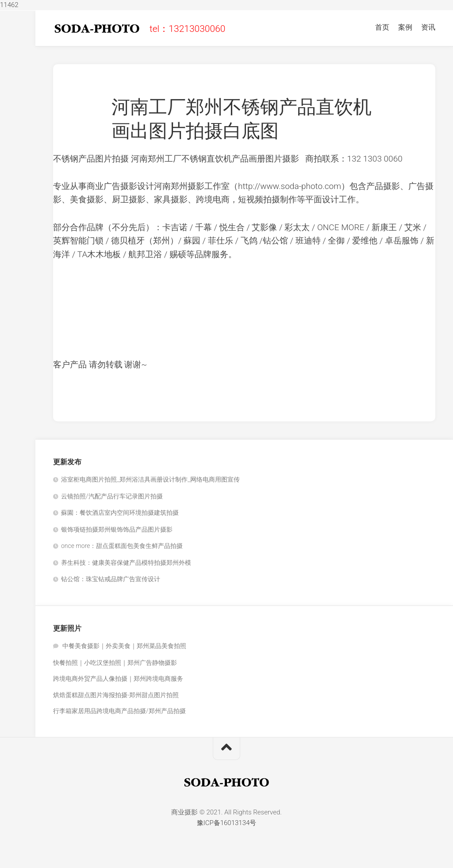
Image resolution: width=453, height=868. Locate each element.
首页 (382, 27)
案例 (405, 27)
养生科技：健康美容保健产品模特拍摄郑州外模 (126, 563)
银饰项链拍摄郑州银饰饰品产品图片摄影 (117, 529)
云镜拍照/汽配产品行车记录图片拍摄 (112, 496)
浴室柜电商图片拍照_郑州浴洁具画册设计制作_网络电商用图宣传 (150, 479)
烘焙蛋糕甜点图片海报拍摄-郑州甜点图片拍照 (116, 695)
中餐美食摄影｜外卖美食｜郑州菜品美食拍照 (124, 646)
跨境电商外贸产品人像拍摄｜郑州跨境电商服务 (118, 679)
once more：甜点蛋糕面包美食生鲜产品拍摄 (122, 546)
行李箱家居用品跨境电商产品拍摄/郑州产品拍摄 (119, 711)
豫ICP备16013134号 (227, 823)
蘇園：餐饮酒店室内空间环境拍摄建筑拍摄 (120, 513)
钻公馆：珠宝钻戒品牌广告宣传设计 (111, 579)
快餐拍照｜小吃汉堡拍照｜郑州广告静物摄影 (115, 663)
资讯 (428, 27)
